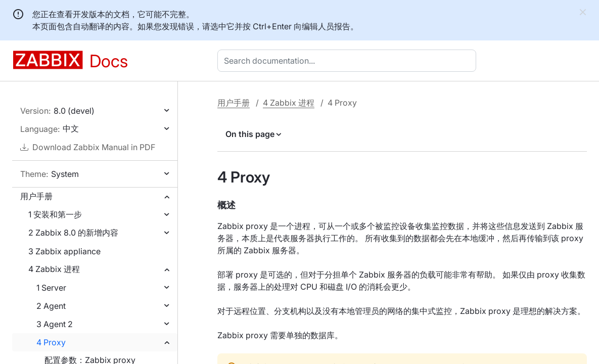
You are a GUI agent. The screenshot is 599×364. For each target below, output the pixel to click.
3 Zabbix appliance (64, 251)
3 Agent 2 (55, 324)
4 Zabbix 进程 (54, 269)
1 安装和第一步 (55, 214)
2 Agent (51, 306)
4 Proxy (51, 342)
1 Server (51, 288)
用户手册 (36, 196)
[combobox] (349, 61)
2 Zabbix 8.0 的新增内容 (73, 233)
